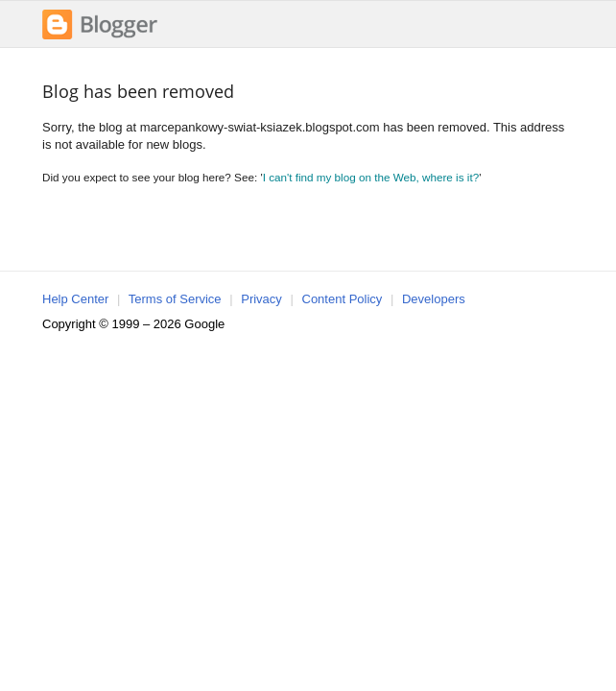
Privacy (261, 299)
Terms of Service (175, 299)
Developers (434, 299)
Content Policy (343, 299)
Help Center (75, 299)
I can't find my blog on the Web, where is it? (371, 177)
